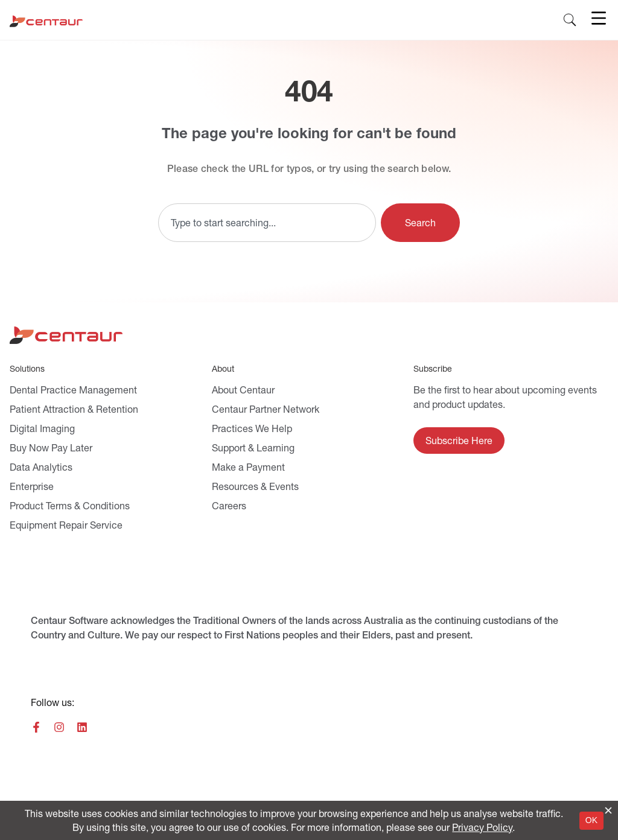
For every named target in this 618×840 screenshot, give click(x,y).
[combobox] (267, 223)
